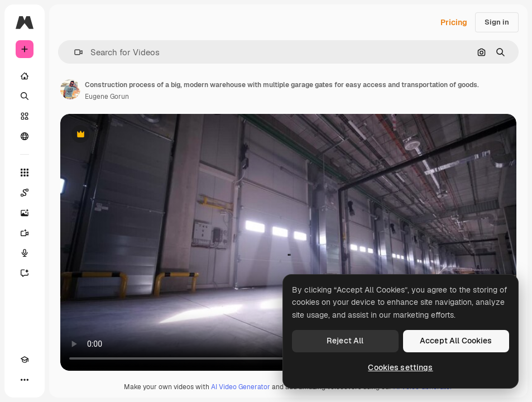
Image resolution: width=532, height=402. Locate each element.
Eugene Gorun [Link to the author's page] (107, 97)
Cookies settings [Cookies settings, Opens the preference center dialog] (400, 367)
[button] (74, 52)
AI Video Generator (241, 387)
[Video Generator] (25, 233)
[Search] (25, 96)
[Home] (25, 76)
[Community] (25, 136)
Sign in (497, 22)
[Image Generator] (25, 213)
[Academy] (25, 360)
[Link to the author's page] (70, 89)
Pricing (454, 22)
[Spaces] (25, 193)
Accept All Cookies (456, 341)
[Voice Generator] (25, 253)
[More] (25, 380)
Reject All (345, 341)
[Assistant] (25, 273)
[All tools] (25, 173)
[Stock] (25, 116)
